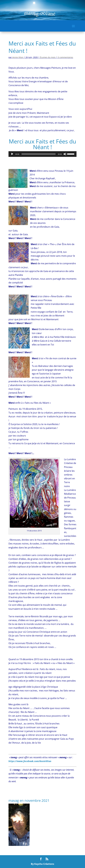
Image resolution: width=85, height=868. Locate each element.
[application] (42, 154)
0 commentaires (65, 57)
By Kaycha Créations (42, 864)
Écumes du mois (48, 57)
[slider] (39, 154)
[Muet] (65, 154)
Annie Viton (18, 57)
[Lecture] (12, 154)
